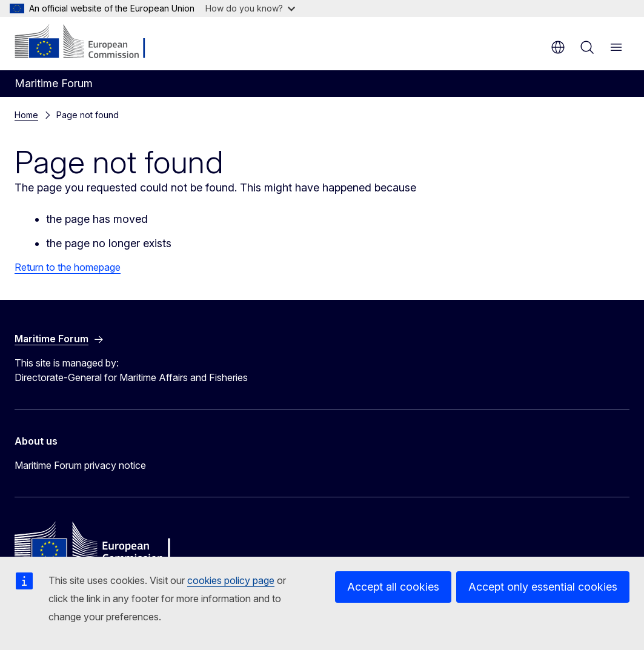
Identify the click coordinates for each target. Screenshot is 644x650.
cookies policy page (231, 580)
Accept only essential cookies (543, 587)
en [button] (558, 47)
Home (26, 115)
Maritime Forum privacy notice (80, 465)
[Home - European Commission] (88, 42)
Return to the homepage (68, 267)
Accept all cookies (393, 587)
